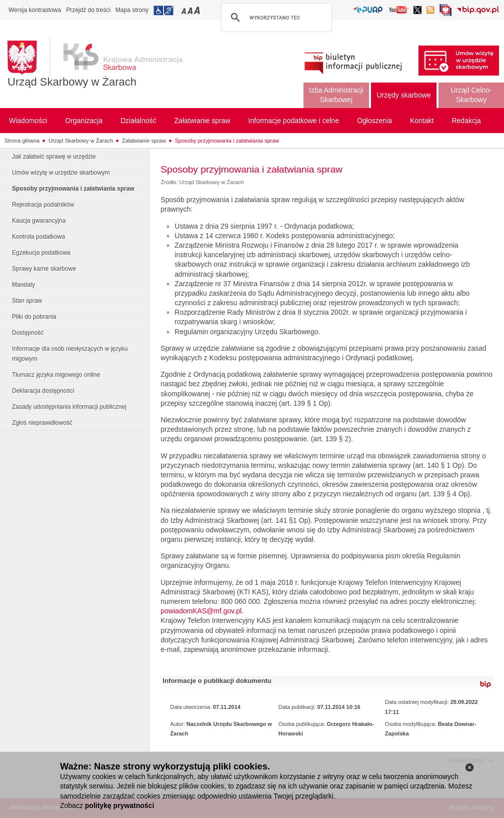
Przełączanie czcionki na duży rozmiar (198, 10)
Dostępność (28, 333)
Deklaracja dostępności (43, 391)
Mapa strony (132, 10)
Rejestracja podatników (43, 205)
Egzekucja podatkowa (41, 253)
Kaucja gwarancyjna (39, 221)
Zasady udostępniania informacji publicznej (69, 407)
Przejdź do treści (88, 10)
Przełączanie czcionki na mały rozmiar (184, 10)
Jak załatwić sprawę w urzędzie (54, 157)
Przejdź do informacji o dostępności (163, 11)
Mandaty (23, 285)
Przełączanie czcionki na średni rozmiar (191, 10)
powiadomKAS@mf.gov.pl (201, 611)
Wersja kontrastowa (35, 10)
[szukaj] (275, 18)
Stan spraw (27, 301)
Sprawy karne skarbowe (44, 269)
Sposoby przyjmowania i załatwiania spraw (227, 141)
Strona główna (22, 141)
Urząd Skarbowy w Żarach (72, 82)
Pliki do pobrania (34, 317)
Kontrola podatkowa (38, 237)
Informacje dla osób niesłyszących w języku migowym (70, 354)
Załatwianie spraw (144, 141)
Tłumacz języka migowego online (56, 375)
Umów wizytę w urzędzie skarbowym (61, 173)
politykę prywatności (119, 805)
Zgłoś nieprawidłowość (42, 423)
